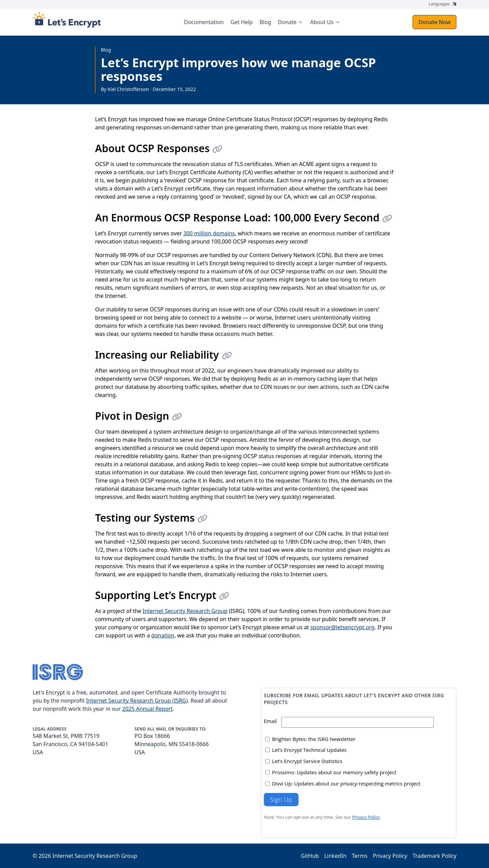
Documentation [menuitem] (204, 22)
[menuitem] (291, 22)
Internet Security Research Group (185, 611)
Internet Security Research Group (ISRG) (137, 701)
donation (163, 635)
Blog (106, 50)
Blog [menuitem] (265, 22)
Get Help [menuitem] (242, 22)
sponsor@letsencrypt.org (342, 627)
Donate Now (434, 22)
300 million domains (209, 233)
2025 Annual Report (148, 709)
